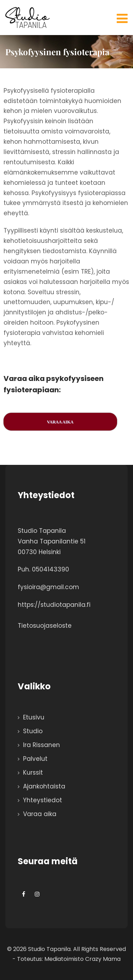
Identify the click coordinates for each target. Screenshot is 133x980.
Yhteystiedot (43, 800)
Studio (33, 731)
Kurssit (33, 773)
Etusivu (34, 717)
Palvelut (35, 759)
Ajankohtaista (44, 786)
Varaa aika (40, 814)
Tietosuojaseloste (45, 626)
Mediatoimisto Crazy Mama (82, 959)
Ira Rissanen (41, 745)
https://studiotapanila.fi (54, 605)
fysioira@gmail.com (48, 587)
